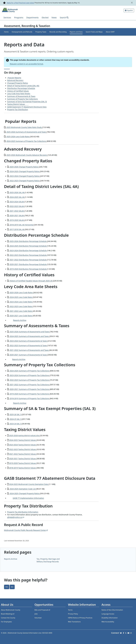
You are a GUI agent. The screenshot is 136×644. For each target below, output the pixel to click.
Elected (45, 18)
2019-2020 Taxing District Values (23, 463)
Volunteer (38, 618)
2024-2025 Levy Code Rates (21, 297)
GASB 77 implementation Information (28, 498)
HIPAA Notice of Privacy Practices (80, 618)
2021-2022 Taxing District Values (23, 454)
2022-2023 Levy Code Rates (21, 306)
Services (7, 18)
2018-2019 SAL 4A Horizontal (22, 225)
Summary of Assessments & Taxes (21, 96)
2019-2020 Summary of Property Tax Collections (30, 394)
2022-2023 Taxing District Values (23, 449)
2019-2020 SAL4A (17, 220)
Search (63, 18)
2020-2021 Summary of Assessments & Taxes (29, 355)
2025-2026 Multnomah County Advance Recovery (27, 155)
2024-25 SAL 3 (16, 419)
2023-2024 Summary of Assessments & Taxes (29, 341)
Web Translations (74, 622)
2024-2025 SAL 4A (17, 197)
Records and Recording (58, 32)
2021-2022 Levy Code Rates (21, 311)
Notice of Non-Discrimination (112, 610)
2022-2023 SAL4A (17, 206)
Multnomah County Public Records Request (26, 530)
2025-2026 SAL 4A (17, 192)
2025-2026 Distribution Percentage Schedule (28, 241)
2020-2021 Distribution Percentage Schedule (28, 264)
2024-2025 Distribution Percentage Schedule (28, 246)
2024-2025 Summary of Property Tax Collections (27, 141)
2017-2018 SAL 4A (17, 229)
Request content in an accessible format (26, 64)
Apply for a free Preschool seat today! (20, 3)
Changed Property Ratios (18, 83)
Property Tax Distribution (18, 110)
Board (8, 614)
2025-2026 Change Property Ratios (24, 167)
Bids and (43, 610)
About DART (110, 32)
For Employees (6, 622)
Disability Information (110, 618)
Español (130, 10)
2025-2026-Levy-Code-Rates (18, 137)
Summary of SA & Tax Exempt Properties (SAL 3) (27, 102)
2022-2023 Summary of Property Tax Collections (30, 380)
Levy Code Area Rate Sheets (19, 94)
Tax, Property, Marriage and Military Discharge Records (48, 560)
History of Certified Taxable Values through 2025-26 (31, 281)
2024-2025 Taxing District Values (23, 440)
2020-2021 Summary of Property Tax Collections (30, 389)
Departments (32, 18)
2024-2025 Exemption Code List (23, 489)
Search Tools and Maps (94, 32)
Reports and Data (76, 32)
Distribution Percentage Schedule (21, 88)
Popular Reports (14, 78)
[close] (132, 3)
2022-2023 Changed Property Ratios (25, 181)
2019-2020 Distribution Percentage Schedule (28, 269)
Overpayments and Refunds (22, 32)
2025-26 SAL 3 (16, 414)
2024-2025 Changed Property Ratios (25, 171)
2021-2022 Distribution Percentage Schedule (28, 260)
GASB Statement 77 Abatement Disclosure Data (27, 107)
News (54, 18)
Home (6, 32)
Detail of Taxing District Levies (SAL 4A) (23, 86)
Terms (70, 610)
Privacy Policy (73, 614)
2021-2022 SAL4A (17, 211)
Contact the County (8, 618)
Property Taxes (41, 32)
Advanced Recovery (15, 80)
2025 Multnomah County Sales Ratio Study (24, 127)
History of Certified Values (18, 91)
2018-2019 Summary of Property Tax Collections (30, 398)
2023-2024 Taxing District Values (23, 445)
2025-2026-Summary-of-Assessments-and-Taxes (27, 132)
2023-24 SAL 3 (16, 424)
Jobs (36, 614)
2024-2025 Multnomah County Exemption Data (29, 484)
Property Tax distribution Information (23, 512)
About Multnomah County (11, 610)
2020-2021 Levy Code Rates (21, 316)
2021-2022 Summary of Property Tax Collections (30, 385)
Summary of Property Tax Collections (22, 99)
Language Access (108, 614)
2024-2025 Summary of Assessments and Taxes (29, 336)
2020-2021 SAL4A (17, 216)
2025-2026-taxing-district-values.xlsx (25, 436)
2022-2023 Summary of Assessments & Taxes (29, 346)
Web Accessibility (108, 622)
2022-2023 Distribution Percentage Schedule (28, 255)
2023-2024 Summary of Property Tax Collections (30, 375)
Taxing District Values (18, 104)
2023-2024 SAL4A (17, 202)
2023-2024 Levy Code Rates (21, 302)
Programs (19, 18)
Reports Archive (20, 320)
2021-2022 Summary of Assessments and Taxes (29, 350)
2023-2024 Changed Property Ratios (25, 176)
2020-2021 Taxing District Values (23, 459)
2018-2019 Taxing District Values (23, 468)
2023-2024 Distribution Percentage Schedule (28, 251)
